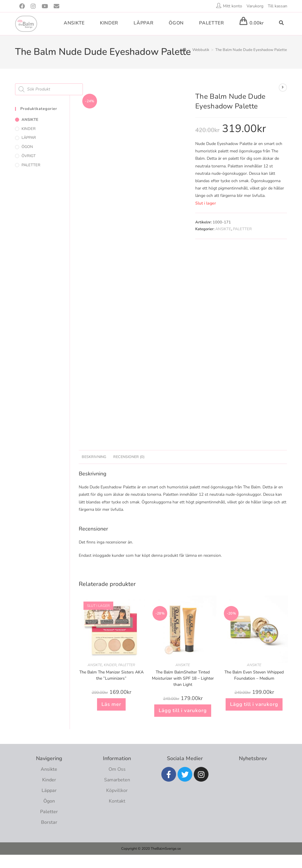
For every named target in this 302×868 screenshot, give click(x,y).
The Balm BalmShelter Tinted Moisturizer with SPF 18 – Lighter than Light (183, 678)
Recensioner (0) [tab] (129, 457)
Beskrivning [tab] (94, 457)
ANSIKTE (223, 229)
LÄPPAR (29, 138)
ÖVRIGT (29, 156)
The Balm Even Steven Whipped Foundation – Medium (254, 675)
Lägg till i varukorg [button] (183, 710)
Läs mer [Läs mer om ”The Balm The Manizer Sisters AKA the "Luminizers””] (111, 704)
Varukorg (255, 6)
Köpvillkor (117, 790)
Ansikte (49, 769)
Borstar (49, 822)
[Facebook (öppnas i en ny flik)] (23, 6)
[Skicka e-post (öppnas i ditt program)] (56, 6)
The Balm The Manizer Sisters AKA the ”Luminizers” (111, 675)
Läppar (49, 790)
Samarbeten (117, 780)
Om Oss (117, 769)
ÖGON (27, 147)
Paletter (49, 812)
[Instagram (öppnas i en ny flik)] (33, 6)
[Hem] (184, 50)
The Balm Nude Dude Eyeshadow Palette (251, 50)
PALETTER (242, 229)
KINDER (110, 665)
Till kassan (278, 6)
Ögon (49, 801)
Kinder (49, 780)
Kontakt (117, 801)
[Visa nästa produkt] (283, 88)
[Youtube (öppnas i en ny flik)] (45, 6)
